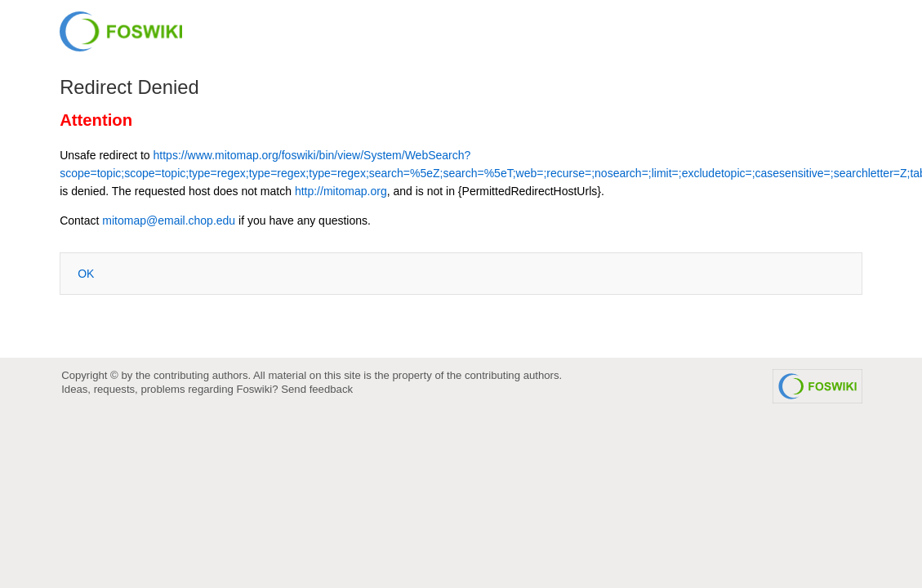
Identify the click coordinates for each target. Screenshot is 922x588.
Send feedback (317, 389)
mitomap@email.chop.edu (169, 220)
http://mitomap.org (341, 191)
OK (86, 274)
